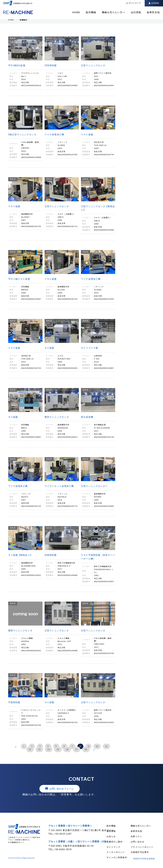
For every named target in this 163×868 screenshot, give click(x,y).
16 (67, 749)
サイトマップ (113, 847)
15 (58, 749)
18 (86, 749)
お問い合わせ (137, 842)
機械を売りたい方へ (114, 12)
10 (97, 746)
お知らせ (111, 836)
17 (77, 749)
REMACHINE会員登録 (144, 859)
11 (106, 746)
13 (39, 749)
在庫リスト (136, 836)
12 (30, 749)
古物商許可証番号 (140, 852)
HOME (76, 12)
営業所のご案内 (114, 842)
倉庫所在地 (153, 12)
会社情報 (136, 12)
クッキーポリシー (116, 852)
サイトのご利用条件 (117, 857)
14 (49, 749)
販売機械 (91, 12)
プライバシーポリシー (142, 847)
